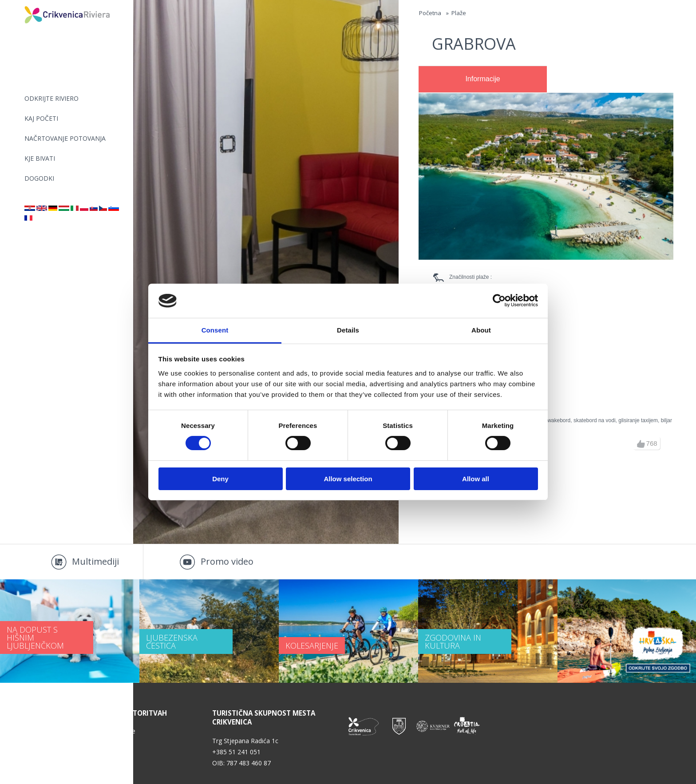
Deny (220, 479)
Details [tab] (348, 330)
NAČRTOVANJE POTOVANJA (65, 138)
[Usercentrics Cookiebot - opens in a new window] (499, 301)
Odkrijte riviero (51, 98)
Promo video (227, 561)
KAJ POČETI (41, 118)
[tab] (483, 79)
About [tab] (481, 330)
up (641, 444)
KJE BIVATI (40, 158)
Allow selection (348, 479)
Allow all (476, 479)
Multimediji (95, 561)
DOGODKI (39, 178)
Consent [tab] (215, 330)
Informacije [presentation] (482, 79)
